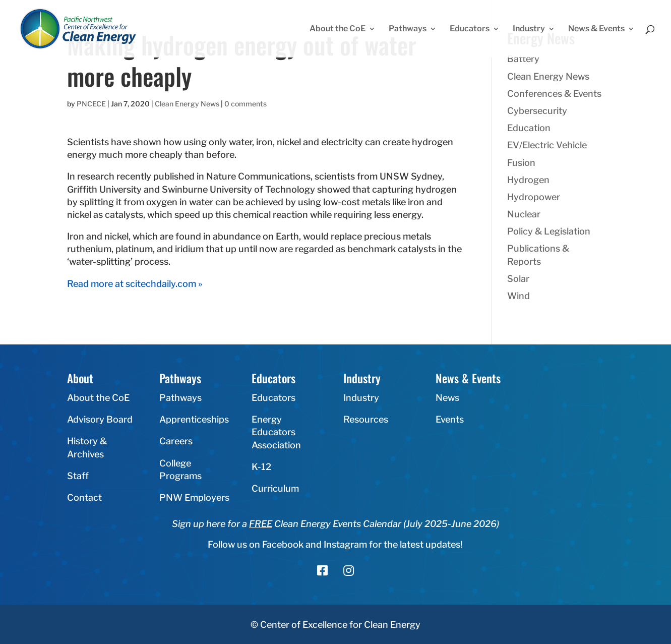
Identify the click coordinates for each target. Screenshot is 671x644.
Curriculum (275, 488)
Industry (529, 29)
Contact (84, 497)
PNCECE (91, 104)
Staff (78, 476)
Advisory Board (100, 419)
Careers (176, 441)
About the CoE (338, 29)
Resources (366, 419)
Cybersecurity (537, 111)
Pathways (408, 29)
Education (529, 128)
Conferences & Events (554, 94)
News (447, 398)
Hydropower (534, 197)
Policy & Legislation (549, 231)
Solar (518, 279)
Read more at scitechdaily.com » (135, 284)
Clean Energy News (187, 104)
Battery (523, 59)
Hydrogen (528, 180)
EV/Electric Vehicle (547, 145)
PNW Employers (194, 497)
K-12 (261, 467)
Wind (518, 296)
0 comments (246, 104)
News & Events (596, 29)
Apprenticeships (194, 419)
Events (450, 419)
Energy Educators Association (276, 432)
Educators (470, 29)
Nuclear (524, 214)
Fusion (521, 163)
